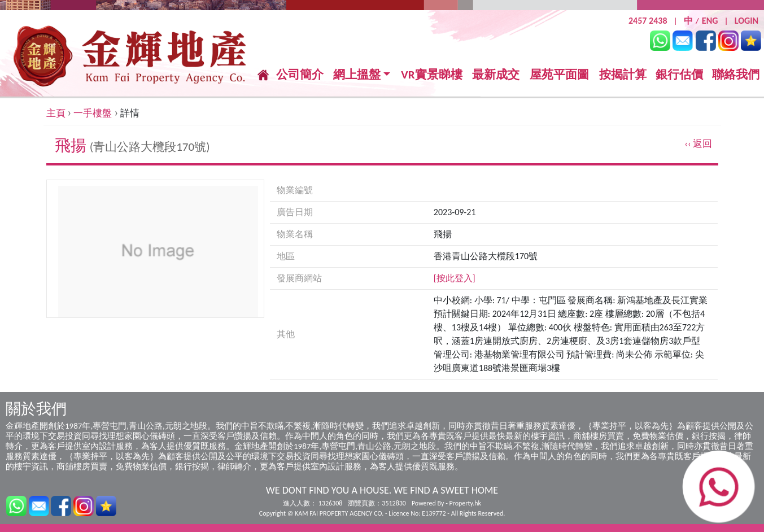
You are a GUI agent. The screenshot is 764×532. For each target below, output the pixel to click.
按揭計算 (623, 75)
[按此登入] (455, 278)
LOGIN (746, 21)
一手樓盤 (93, 113)
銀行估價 (679, 75)
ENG (710, 21)
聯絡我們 (736, 75)
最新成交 (496, 75)
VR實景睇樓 (431, 75)
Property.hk (465, 503)
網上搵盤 (357, 75)
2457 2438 (648, 21)
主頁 (56, 113)
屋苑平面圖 (559, 75)
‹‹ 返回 (698, 144)
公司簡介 (300, 75)
